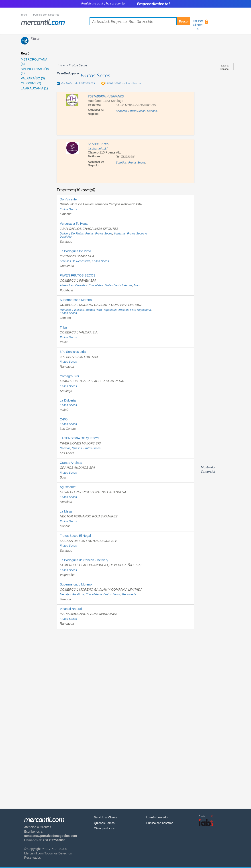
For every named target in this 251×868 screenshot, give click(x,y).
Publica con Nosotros (46, 15)
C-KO (64, 419)
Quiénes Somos (104, 823)
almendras (67, 285)
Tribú (63, 327)
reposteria (129, 594)
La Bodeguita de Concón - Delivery (84, 560)
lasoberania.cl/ (98, 148)
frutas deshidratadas (118, 285)
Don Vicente (68, 199)
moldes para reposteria (101, 310)
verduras (120, 233)
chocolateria (94, 594)
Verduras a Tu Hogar (74, 224)
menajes (65, 310)
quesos (77, 448)
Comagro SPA (69, 376)
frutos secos (96, 75)
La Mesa (66, 511)
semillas (121, 111)
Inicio (24, 15)
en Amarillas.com (124, 83)
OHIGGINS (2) (31, 83)
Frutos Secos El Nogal (75, 536)
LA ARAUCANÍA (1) (34, 88)
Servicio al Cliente (106, 817)
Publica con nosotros (160, 823)
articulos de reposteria (75, 261)
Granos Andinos (71, 463)
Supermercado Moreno (76, 300)
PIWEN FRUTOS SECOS (78, 275)
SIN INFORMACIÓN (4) (35, 71)
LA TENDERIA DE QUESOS (79, 438)
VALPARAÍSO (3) (33, 78)
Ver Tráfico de (78, 83)
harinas (152, 111)
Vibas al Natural (71, 609)
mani (137, 285)
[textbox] (140, 21)
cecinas (65, 448)
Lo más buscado (157, 817)
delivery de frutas (72, 233)
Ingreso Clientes (198, 25)
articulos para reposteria (134, 310)
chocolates (96, 285)
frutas (89, 233)
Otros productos (104, 828)
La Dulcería (68, 400)
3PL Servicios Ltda (73, 352)
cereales (81, 285)
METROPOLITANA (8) (34, 62)
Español (225, 69)
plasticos (78, 310)
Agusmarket (68, 487)
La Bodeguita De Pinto (75, 251)
